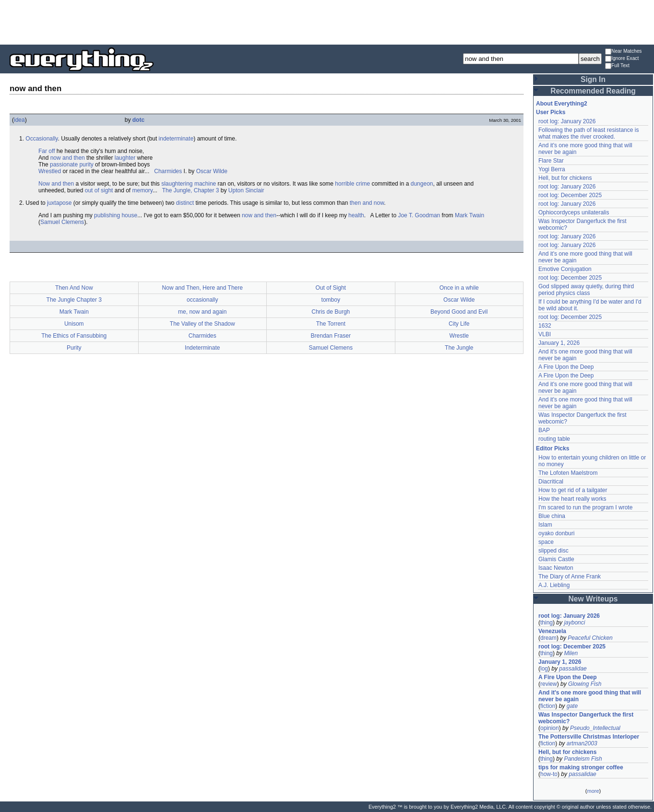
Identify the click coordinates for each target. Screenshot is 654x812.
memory (143, 190)
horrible (345, 184)
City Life (459, 324)
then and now (367, 203)
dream (548, 638)
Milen (571, 653)
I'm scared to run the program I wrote (585, 507)
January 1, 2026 (559, 343)
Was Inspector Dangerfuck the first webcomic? (586, 718)
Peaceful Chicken (590, 638)
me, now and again (202, 312)
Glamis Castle (556, 559)
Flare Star (551, 161)
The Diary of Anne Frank (570, 577)
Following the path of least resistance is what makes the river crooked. (589, 133)
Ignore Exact (622, 59)
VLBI (545, 334)
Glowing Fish (585, 684)
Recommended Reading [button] (593, 91)
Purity (74, 348)
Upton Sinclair (246, 190)
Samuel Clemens (62, 222)
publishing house (116, 215)
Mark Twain (470, 215)
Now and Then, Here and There (202, 288)
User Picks (551, 112)
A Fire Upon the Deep (566, 367)
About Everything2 (562, 104)
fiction (548, 706)
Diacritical (551, 482)
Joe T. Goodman (419, 215)
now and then (68, 158)
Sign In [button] (593, 79)
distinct (185, 203)
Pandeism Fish (583, 759)
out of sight (99, 190)
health (356, 215)
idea (19, 120)
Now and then (56, 184)
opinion (550, 728)
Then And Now (74, 288)
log (544, 669)
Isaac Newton (556, 568)
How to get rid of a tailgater (573, 490)
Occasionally (42, 139)
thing (547, 623)
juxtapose (59, 203)
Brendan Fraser (331, 336)
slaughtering (177, 184)
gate (572, 706)
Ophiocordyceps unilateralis (574, 212)
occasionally (202, 300)
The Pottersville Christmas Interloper (589, 737)
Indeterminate (202, 348)
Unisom (74, 324)
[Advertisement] (327, 22)
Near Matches (623, 52)
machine (205, 184)
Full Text (617, 66)
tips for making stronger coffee (581, 767)
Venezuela (552, 631)
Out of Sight (331, 288)
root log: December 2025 (570, 195)
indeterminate (176, 139)
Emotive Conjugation (565, 269)
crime (363, 184)
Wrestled (50, 171)
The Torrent (331, 324)
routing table (554, 439)
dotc (138, 120)
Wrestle (459, 336)
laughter (125, 158)
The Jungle (459, 348)
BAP (544, 430)
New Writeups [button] (593, 599)
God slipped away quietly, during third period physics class (586, 290)
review (549, 684)
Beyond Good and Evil (459, 312)
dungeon (422, 184)
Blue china (552, 516)
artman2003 (582, 743)
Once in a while (459, 288)
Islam (545, 525)
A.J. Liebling (554, 585)
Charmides (168, 171)
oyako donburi (556, 533)
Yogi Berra (552, 169)
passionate (64, 165)
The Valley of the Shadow (202, 324)
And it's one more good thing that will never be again (590, 696)
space (546, 542)
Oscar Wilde (212, 171)
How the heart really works (572, 499)
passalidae (573, 669)
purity (86, 165)
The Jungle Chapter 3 (74, 300)
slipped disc (553, 551)
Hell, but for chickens (565, 178)
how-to (549, 774)
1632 (545, 326)
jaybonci (574, 623)
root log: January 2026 (567, 121)
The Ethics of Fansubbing (74, 336)
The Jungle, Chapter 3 (191, 190)
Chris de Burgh (331, 312)
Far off (47, 151)
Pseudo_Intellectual (595, 728)
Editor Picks (553, 448)
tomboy (331, 300)
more (593, 791)
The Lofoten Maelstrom (568, 473)
